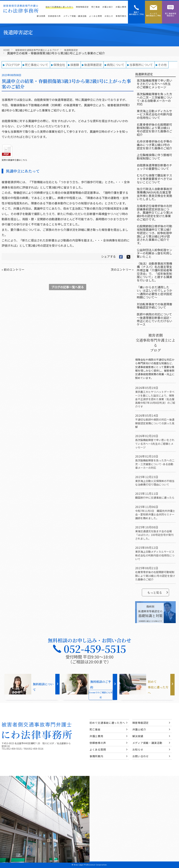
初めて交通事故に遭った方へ (59, 7)
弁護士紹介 (108, 7)
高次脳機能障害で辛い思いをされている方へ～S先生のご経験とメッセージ (154, 84)
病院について (116, 65)
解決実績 (41, 16)
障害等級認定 (82, 7)
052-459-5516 (36, 749)
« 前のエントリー (13, 269)
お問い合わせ (141, 756)
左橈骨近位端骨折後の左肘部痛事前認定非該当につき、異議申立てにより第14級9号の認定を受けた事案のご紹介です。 (155, 213)
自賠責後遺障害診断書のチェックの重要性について (154, 167)
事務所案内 (121, 16)
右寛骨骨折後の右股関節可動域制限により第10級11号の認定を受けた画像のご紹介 (154, 129)
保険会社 (59, 65)
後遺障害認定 (71, 50)
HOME (7, 50)
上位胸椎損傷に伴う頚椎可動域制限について (154, 157)
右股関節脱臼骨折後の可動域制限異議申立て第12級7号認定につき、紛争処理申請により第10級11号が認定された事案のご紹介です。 (154, 234)
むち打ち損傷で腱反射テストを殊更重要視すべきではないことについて (154, 179)
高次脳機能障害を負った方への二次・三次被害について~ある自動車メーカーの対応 (154, 99)
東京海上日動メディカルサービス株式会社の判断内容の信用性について (154, 114)
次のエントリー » (122, 269)
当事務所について (141, 65)
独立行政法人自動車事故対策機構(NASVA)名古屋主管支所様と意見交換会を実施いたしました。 (154, 194)
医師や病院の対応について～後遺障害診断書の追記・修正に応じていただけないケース (154, 319)
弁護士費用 (121, 7)
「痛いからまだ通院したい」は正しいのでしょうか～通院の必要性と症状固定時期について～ (154, 292)
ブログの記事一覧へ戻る (68, 287)
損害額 (75, 65)
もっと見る (158, 592)
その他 (162, 65)
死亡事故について (37, 65)
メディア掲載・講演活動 (75, 16)
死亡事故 (96, 7)
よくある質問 (96, 16)
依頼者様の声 (54, 16)
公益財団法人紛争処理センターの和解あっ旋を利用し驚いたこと (154, 253)
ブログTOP (12, 65)
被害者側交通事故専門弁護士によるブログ (37, 50)
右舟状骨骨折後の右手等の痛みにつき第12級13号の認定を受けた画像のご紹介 (154, 145)
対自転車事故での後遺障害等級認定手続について (154, 306)
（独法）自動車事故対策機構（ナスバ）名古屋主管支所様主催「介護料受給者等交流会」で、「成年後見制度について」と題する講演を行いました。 (154, 272)
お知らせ (109, 16)
